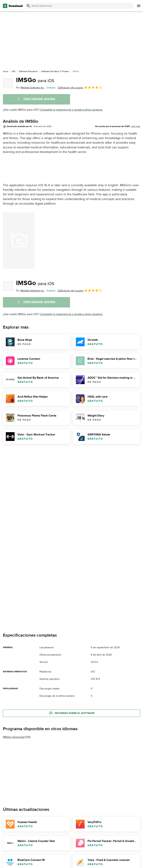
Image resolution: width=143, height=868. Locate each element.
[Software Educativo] (28, 72)
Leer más (136, 126)
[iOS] (14, 72)
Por (30, 88)
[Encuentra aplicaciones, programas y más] (79, 6)
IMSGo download (14, 737)
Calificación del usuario (80, 87)
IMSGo (35, 80)
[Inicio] (6, 72)
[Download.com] (13, 6)
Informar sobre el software (72, 713)
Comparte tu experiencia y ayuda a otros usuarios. (71, 110)
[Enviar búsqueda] (28, 6)
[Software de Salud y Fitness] (55, 72)
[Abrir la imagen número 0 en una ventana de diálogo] (19, 241)
